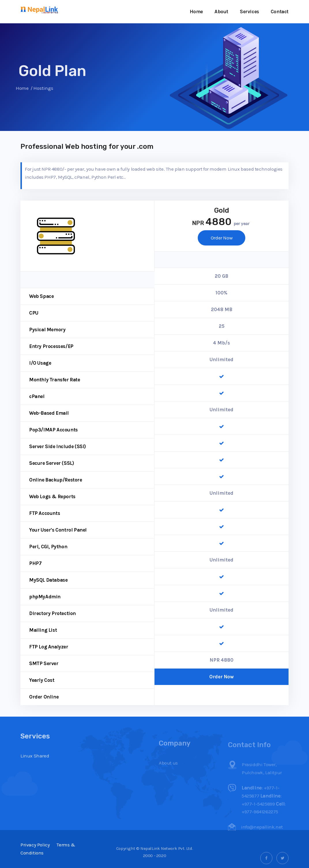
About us (168, 771)
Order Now (222, 238)
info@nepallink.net (262, 834)
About (221, 12)
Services (249, 12)
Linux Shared (35, 769)
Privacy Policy (35, 845)
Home (196, 12)
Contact (280, 12)
